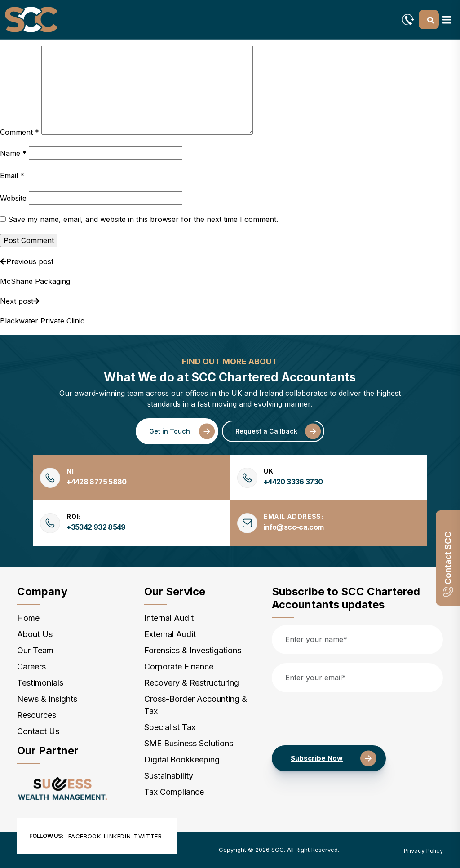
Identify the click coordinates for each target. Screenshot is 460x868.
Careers (31, 666)
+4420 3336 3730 (293, 482)
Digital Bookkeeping (182, 759)
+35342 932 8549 (96, 527)
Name (13, 153)
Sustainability (169, 776)
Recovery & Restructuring (192, 683)
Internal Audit (169, 618)
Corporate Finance (179, 666)
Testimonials (40, 683)
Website (13, 198)
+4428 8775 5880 (96, 482)
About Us (35, 634)
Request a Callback (266, 431)
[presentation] (340, 719)
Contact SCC (448, 564)
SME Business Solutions (189, 743)
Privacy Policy (423, 850)
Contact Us (38, 731)
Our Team (35, 650)
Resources (37, 715)
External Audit (170, 634)
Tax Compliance (174, 792)
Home (28, 618)
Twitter (148, 836)
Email (12, 176)
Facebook (85, 836)
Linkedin (117, 836)
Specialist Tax (170, 727)
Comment (20, 132)
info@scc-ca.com (294, 527)
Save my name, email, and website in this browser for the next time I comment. (143, 219)
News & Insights (47, 699)
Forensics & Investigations (193, 650)
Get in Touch (170, 431)
